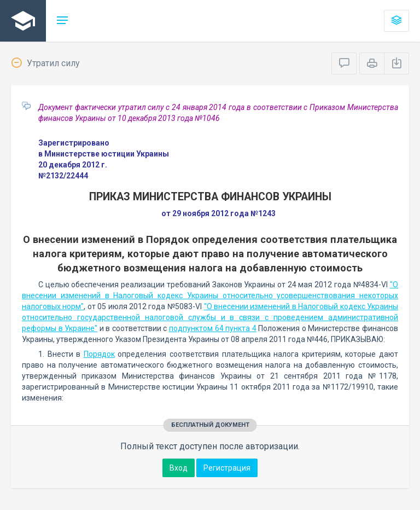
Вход (179, 468)
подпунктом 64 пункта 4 (213, 328)
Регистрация (227, 468)
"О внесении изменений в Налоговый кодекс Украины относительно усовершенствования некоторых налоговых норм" (210, 295)
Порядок (99, 354)
